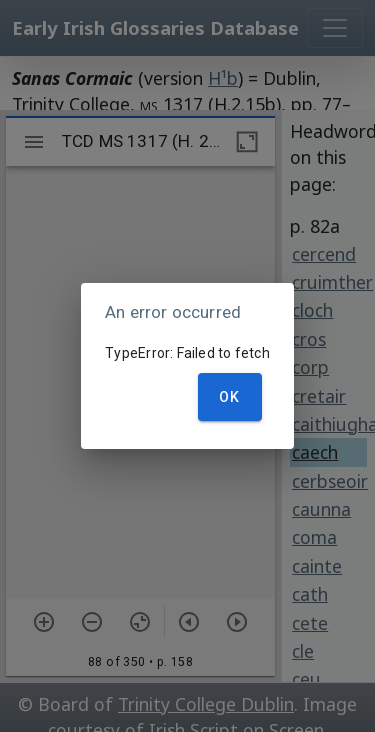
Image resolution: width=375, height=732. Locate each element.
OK (230, 397)
